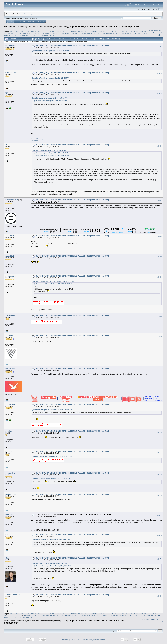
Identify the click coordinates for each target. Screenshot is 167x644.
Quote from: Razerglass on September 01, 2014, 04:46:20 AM (52, 410)
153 (107, 32)
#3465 (160, 201)
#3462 (160, 74)
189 (79, 33)
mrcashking (10, 276)
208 (139, 33)
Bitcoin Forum (10, 26)
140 (66, 32)
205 (129, 33)
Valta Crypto (11, 404)
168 (12, 33)
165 (145, 32)
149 (94, 32)
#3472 (160, 405)
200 (114, 33)
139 (63, 32)
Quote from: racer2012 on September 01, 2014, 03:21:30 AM (53, 284)
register (33, 14)
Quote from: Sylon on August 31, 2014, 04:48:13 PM (50, 101)
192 (88, 33)
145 (82, 32)
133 (44, 32)
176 (38, 33)
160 (129, 32)
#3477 (160, 515)
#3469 (160, 317)
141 (69, 32)
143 (76, 32)
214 (15, 35)
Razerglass (10, 368)
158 (123, 32)
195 (98, 33)
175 (35, 33)
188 (76, 33)
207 (136, 33)
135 (50, 32)
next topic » (157, 32)
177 (41, 33)
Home (10, 21)
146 (85, 32)
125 (19, 32)
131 (38, 32)
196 (101, 33)
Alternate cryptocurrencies (28, 26)
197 (104, 33)
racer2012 (10, 236)
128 (28, 32)
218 (28, 35)
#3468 (160, 277)
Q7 (7, 93)
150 (98, 32)
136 (53, 32)
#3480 (160, 596)
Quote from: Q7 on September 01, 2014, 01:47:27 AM (49, 150)
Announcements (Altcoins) (50, 26)
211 (6, 35)
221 (37, 35)
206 (133, 33)
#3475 (160, 474)
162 (135, 32)
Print (159, 35)
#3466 (160, 237)
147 (88, 32)
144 (79, 32)
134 (47, 32)
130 (35, 32)
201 (117, 33)
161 (132, 32)
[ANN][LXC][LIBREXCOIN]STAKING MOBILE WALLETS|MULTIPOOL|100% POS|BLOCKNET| (102, 26)
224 (47, 35)
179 (47, 33)
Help (17, 21)
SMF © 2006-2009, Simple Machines (92, 640)
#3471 (160, 369)
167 (9, 33)
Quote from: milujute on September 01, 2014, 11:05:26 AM (51, 479)
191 (85, 33)
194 (95, 33)
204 (126, 33)
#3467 (160, 257)
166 (6, 33)
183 (60, 33)
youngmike (10, 473)
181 (54, 33)
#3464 (160, 146)
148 (91, 32)
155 (113, 32)
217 (25, 35)
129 (31, 32)
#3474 (160, 452)
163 (139, 32)
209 (142, 33)
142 (72, 32)
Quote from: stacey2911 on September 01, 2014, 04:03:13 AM (52, 457)
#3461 (160, 46)
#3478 (160, 535)
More (42, 21)
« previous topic (156, 30)
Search (23, 21)
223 (43, 35)
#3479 (160, 559)
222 (40, 35)
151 (101, 32)
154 (110, 32)
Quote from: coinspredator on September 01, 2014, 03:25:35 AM (53, 281)
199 (111, 33)
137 (57, 32)
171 (21, 33)
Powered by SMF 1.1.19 (70, 640)
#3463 (160, 94)
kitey (7, 534)
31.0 (31, 18)
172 (25, 33)
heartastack (10, 45)
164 (142, 32)
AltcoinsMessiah (13, 595)
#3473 (160, 432)
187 (73, 33)
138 (60, 32)
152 (104, 32)
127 (25, 32)
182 (57, 33)
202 (120, 33)
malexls (9, 451)
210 (145, 33)
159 (126, 32)
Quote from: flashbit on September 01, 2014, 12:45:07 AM (51, 51)
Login (29, 21)
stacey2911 (10, 315)
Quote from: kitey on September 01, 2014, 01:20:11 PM (50, 563)
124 (16, 32)
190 (82, 33)
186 (70, 33)
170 (18, 33)
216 (21, 35)
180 (51, 33)
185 (66, 33)
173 (28, 33)
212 (9, 35)
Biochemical (11, 494)
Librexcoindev (12, 200)
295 (52, 35)
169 (15, 33)
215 (18, 35)
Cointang (9, 514)
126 (22, 32)
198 (107, 33)
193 (92, 33)
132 (41, 32)
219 (31, 35)
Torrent (36, 18)
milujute (9, 431)
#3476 (160, 495)
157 (120, 32)
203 (123, 33)
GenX (8, 558)
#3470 (160, 337)
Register (36, 21)
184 (63, 33)
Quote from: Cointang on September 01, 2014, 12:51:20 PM (51, 540)
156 (117, 32)
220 (34, 35)
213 (12, 35)
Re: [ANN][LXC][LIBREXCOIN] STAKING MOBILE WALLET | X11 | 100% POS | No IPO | (72, 45)
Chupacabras (11, 73)
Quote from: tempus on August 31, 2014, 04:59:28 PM (49, 98)
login (26, 14)
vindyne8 (9, 335)
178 (44, 33)
